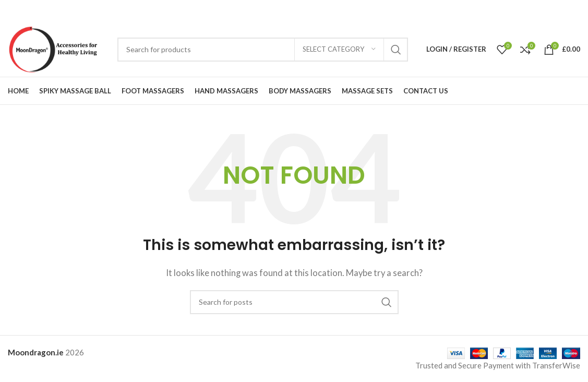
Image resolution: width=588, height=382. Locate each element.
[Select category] (339, 50)
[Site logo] (57, 48)
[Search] (263, 50)
